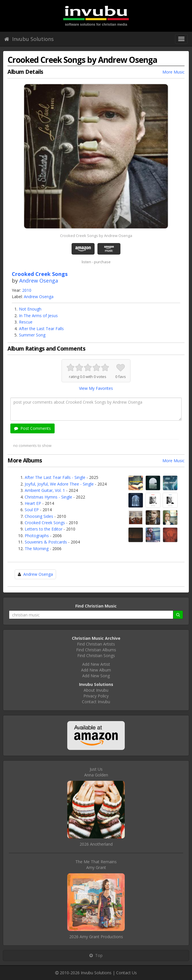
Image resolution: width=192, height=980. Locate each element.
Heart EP (33, 503)
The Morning (37, 549)
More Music (173, 72)
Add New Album (96, 670)
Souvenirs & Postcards (46, 542)
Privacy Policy (96, 696)
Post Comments (32, 428)
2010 (27, 290)
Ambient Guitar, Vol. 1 (45, 490)
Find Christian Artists (96, 644)
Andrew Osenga (39, 281)
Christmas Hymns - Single (48, 497)
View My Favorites (96, 388)
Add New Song (96, 676)
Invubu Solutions (29, 39)
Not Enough (30, 309)
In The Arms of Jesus (38, 316)
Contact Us (126, 973)
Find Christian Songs (96, 655)
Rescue (26, 322)
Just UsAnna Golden (96, 772)
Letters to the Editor (44, 529)
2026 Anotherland (96, 844)
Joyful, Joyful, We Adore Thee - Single (59, 484)
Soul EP (32, 510)
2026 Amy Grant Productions (96, 937)
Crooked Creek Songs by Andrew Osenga (96, 236)
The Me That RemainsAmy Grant (96, 865)
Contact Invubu (96, 702)
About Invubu (96, 690)
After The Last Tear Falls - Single (55, 477)
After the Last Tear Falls (41, 329)
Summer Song (32, 335)
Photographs (37, 536)
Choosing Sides (39, 516)
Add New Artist (96, 664)
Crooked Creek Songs (45, 523)
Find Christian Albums (96, 650)
